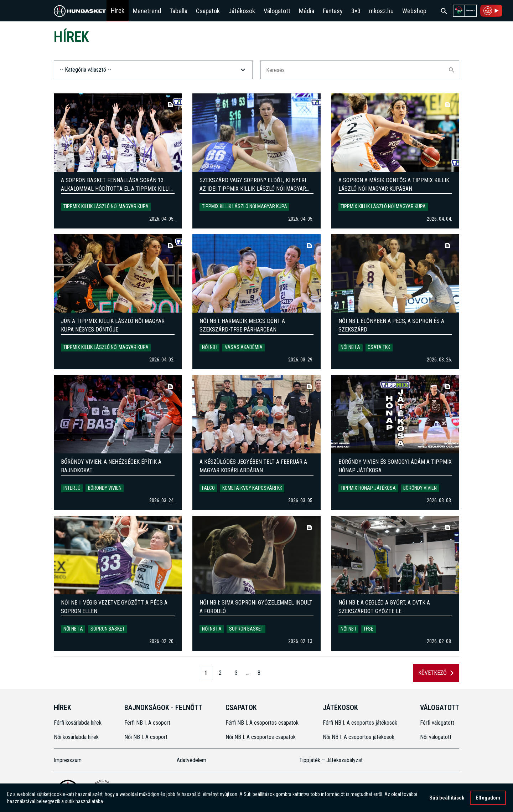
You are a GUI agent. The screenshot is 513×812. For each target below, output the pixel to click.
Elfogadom (488, 798)
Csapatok (208, 11)
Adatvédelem (191, 760)
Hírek (118, 11)
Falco (208, 488)
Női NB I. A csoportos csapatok (261, 737)
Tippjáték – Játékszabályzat (331, 760)
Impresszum (68, 760)
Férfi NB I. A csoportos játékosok (360, 723)
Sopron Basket (108, 629)
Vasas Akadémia (244, 347)
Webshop (414, 11)
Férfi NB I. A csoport (147, 723)
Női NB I (210, 347)
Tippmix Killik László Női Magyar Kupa (106, 206)
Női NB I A (350, 347)
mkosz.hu (381, 11)
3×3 (356, 11)
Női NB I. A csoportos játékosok (359, 737)
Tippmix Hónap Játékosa (368, 488)
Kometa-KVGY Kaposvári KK (252, 488)
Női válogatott (436, 737)
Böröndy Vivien (105, 488)
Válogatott (277, 11)
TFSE (368, 629)
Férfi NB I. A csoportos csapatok (263, 723)
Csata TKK (379, 347)
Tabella (178, 11)
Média (307, 11)
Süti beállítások (447, 798)
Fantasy (333, 11)
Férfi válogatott (437, 723)
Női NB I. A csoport (146, 737)
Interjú (72, 488)
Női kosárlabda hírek (76, 737)
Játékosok (242, 11)
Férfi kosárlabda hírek (78, 723)
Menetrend (147, 11)
